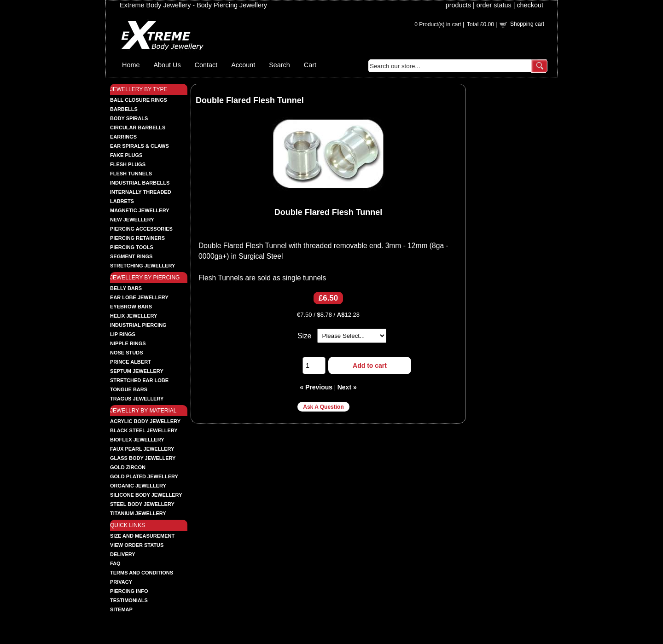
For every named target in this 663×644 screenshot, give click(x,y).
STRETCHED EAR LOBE (139, 380)
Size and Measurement (142, 536)
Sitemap (121, 609)
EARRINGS (123, 137)
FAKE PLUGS (126, 155)
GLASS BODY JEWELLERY (143, 458)
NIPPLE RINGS (128, 343)
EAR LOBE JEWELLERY (139, 297)
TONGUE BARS (129, 389)
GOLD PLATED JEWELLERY (144, 476)
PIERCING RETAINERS (137, 238)
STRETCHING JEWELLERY (142, 266)
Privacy (121, 582)
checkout (530, 5)
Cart (310, 65)
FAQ (115, 563)
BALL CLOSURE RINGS (139, 100)
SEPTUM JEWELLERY (137, 371)
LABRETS (122, 201)
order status (494, 5)
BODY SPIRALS (129, 118)
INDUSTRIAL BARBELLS (140, 183)
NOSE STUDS (127, 353)
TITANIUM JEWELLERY (138, 513)
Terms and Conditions (142, 573)
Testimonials (129, 600)
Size (304, 336)
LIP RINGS (123, 334)
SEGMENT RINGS (131, 256)
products (458, 5)
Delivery (123, 554)
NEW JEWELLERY (132, 220)
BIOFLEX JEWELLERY (137, 440)
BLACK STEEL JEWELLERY (144, 430)
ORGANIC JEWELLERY (138, 486)
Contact (206, 65)
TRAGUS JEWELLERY (137, 399)
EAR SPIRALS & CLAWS (140, 146)
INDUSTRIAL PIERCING (138, 325)
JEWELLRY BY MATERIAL (143, 411)
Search (279, 65)
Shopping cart (527, 24)
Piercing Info (129, 591)
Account (243, 65)
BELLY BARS (126, 288)
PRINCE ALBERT (131, 362)
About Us (167, 65)
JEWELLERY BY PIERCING (145, 278)
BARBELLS (124, 109)
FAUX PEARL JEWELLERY (142, 449)
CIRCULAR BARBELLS (138, 128)
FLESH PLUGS (128, 164)
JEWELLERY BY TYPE (139, 89)
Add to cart (370, 366)
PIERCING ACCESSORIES (141, 229)
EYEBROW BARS (131, 307)
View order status (137, 545)
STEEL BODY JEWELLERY (142, 504)
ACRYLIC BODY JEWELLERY (145, 421)
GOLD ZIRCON (128, 467)
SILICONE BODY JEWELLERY (146, 495)
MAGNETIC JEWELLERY (140, 210)
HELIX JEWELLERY (134, 316)
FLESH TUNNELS (131, 174)
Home (131, 65)
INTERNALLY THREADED (141, 192)
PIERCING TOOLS (132, 247)
